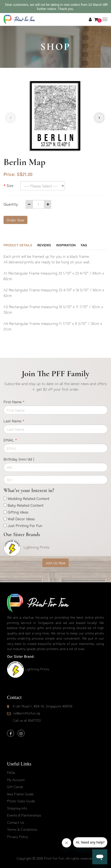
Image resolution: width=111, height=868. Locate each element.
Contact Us (16, 822)
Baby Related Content (25, 505)
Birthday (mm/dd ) (19, 459)
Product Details (18, 245)
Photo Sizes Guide (21, 801)
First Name (14, 402)
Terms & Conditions (22, 829)
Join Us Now (55, 563)
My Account (16, 780)
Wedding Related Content (28, 498)
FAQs (11, 772)
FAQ (84, 245)
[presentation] (11, 118)
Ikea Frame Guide (20, 794)
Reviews (44, 245)
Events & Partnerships (24, 815)
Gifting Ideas (18, 512)
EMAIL (10, 440)
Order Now (15, 220)
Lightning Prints (37, 669)
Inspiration (66, 245)
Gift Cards (15, 787)
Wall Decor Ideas (21, 519)
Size (10, 185)
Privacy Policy (18, 836)
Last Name (14, 421)
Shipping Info (17, 808)
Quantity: (11, 204)
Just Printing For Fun (25, 525)
